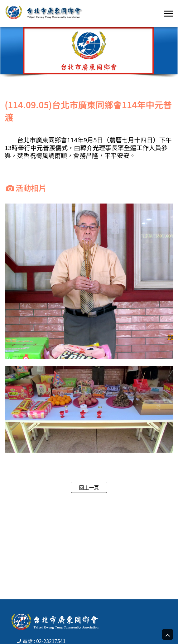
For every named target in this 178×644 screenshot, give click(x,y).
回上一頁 (89, 487)
